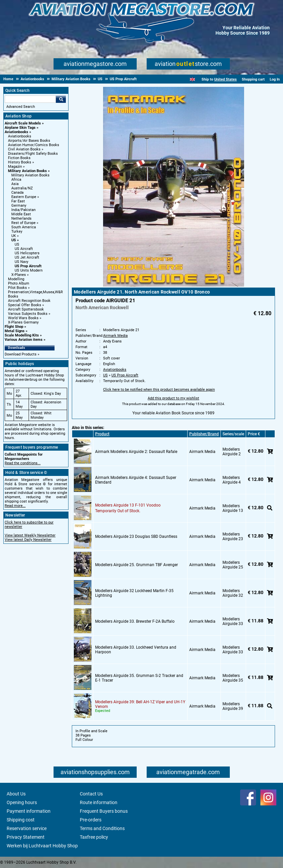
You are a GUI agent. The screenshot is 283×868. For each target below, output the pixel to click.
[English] (192, 79)
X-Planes (19, 275)
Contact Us (91, 794)
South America (24, 227)
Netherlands (21, 218)
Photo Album (19, 283)
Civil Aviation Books (24, 149)
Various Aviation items (24, 340)
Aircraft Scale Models (23, 123)
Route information (99, 802)
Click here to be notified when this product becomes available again (159, 390)
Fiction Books (19, 158)
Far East (18, 201)
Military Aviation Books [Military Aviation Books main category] (30, 175)
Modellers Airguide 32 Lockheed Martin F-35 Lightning (134, 593)
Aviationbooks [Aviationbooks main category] (20, 136)
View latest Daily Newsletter (28, 540)
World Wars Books (23, 318)
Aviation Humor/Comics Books (34, 145)
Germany (19, 206)
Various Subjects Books (28, 314)
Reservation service (27, 828)
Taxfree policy (94, 837)
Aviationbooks (16, 132)
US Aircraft (24, 249)
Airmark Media (115, 336)
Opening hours (22, 802)
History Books (20, 162)
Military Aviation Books (27, 171)
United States (225, 79)
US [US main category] (17, 244)
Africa (16, 180)
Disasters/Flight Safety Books (33, 154)
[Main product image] (174, 285)
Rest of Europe (23, 223)
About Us (16, 794)
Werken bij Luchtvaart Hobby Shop (42, 846)
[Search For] (30, 99)
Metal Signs (15, 331)
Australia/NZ (22, 188)
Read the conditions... (23, 463)
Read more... (15, 506)
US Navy (21, 262)
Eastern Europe (24, 197)
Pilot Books (17, 288)
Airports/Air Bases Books (29, 141)
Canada (17, 193)
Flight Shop (14, 327)
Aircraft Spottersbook (26, 309)
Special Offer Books (25, 305)
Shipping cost (21, 820)
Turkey (17, 231)
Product (102, 434)
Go (61, 99)
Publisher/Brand (204, 434)
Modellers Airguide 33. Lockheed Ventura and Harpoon (136, 650)
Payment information (29, 811)
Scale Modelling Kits (22, 335)
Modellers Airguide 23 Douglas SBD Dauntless (136, 537)
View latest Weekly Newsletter (30, 535)
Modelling (16, 279)
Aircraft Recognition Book (29, 301)
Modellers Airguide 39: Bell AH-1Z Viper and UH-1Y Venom (140, 704)
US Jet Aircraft (27, 257)
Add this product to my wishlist (173, 398)
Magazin (15, 167)
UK (14, 236)
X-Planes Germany (23, 322)
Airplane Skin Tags (20, 128)
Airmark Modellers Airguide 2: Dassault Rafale (136, 452)
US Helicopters (27, 253)
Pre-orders (91, 820)
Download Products (21, 354)
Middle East (21, 214)
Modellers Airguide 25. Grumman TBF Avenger (137, 565)
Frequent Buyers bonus (104, 811)
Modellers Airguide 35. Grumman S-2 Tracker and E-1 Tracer (139, 678)
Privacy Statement (26, 837)
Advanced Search (21, 107)
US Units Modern (29, 270)
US (14, 240)
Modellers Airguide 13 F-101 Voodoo (128, 505)
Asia (15, 184)
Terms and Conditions (102, 828)
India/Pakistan (23, 210)
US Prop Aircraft (28, 266)
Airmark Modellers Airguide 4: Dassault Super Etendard (136, 480)
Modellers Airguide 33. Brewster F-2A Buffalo (135, 621)
